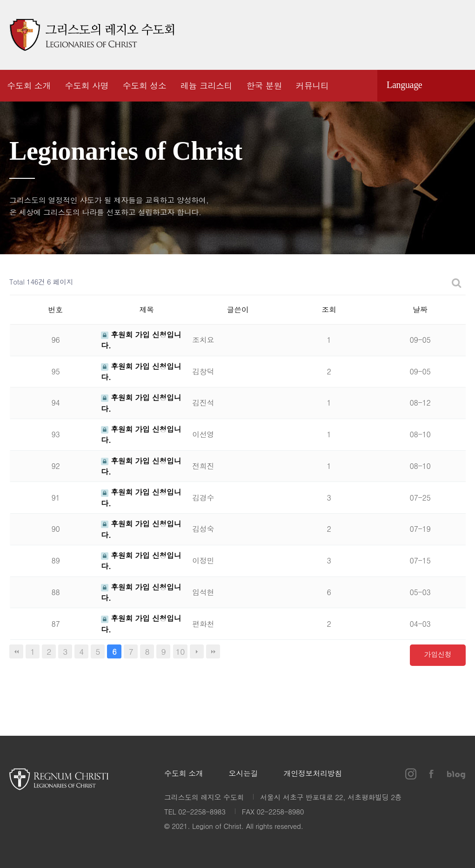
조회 (329, 309)
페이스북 (431, 35)
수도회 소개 (184, 774)
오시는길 (244, 774)
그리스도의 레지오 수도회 (92, 35)
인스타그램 (409, 35)
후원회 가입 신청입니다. (141, 372)
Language (404, 85)
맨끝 (213, 651)
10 (181, 651)
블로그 (456, 35)
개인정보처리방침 (313, 774)
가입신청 (438, 654)
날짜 (420, 309)
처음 (16, 651)
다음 (197, 651)
